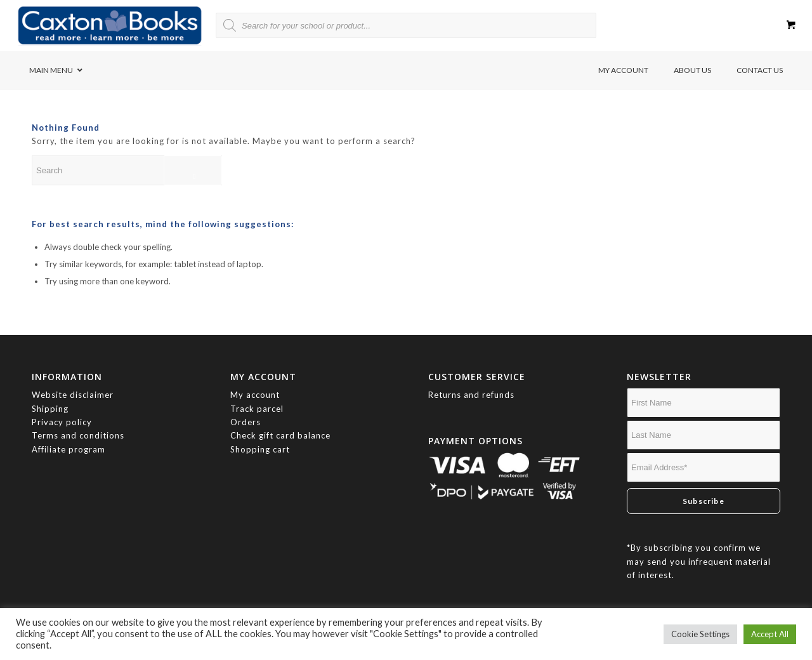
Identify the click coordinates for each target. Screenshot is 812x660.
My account (255, 395)
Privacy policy (63, 422)
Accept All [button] (770, 634)
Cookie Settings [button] (700, 634)
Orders (246, 422)
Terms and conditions (78, 435)
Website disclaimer (73, 395)
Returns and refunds (471, 395)
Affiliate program (69, 449)
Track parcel (257, 409)
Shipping (50, 409)
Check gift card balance (280, 435)
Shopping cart (260, 449)
